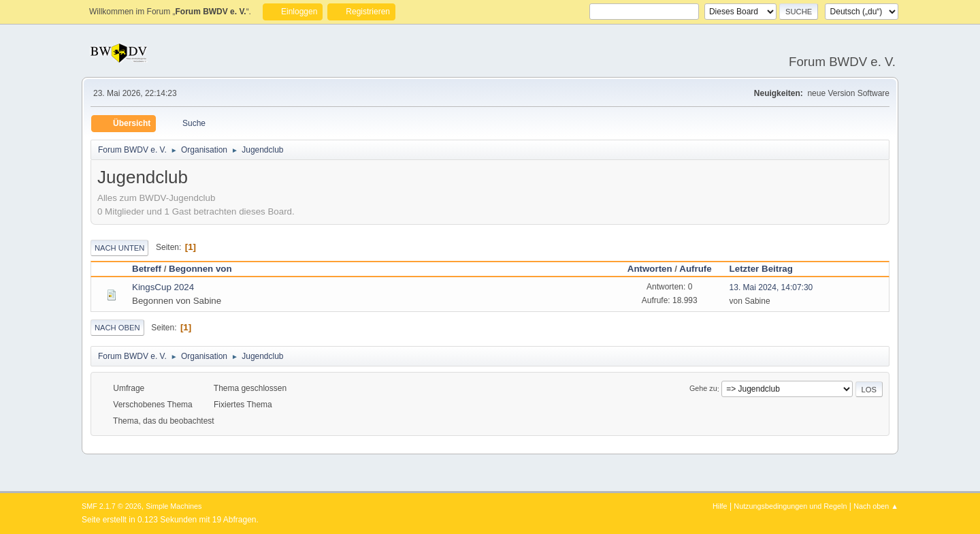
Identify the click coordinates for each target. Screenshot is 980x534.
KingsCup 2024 (163, 287)
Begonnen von (207, 269)
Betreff (147, 269)
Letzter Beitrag (761, 269)
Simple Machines (174, 506)
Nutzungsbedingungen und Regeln (790, 506)
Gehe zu (703, 389)
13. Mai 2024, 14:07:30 (771, 287)
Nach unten (119, 248)
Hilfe (720, 506)
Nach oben (117, 328)
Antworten (650, 269)
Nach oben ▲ (876, 506)
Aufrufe (695, 269)
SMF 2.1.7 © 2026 (112, 506)
